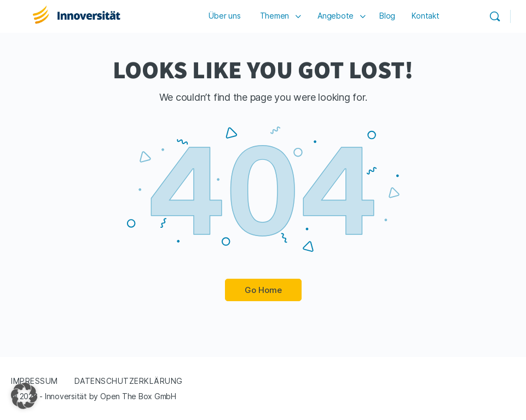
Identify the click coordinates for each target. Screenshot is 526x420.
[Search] (495, 16)
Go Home (263, 290)
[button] (24, 396)
